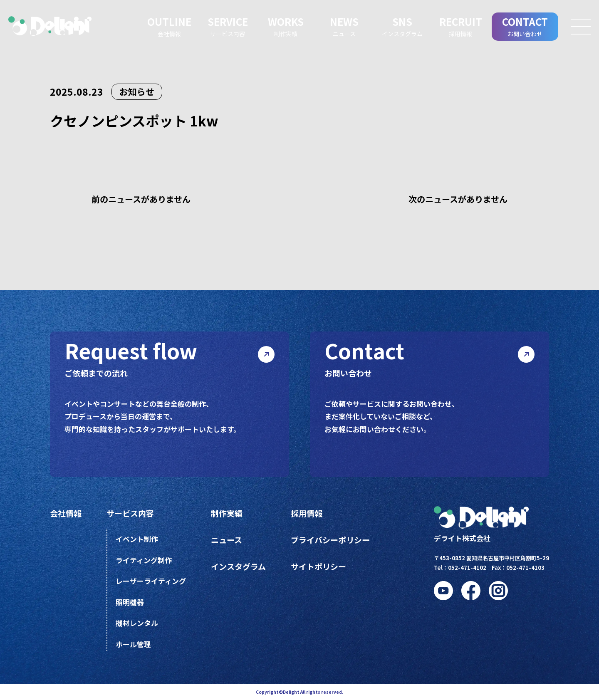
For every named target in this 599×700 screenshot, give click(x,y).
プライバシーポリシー (330, 540)
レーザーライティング (151, 581)
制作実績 (227, 513)
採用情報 (307, 513)
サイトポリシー (318, 566)
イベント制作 (137, 539)
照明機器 (130, 602)
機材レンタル (137, 623)
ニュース (226, 540)
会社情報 (66, 513)
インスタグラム (238, 566)
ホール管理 (133, 644)
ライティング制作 (144, 560)
